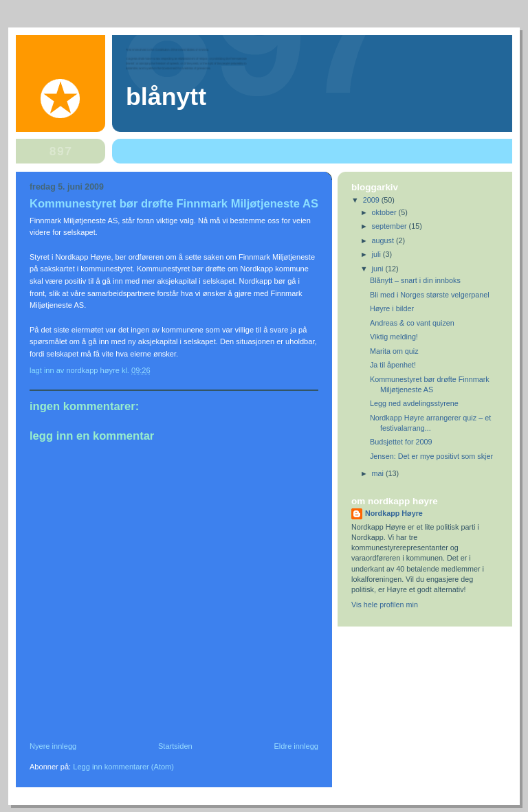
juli (377, 254)
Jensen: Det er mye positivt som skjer (431, 456)
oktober (385, 212)
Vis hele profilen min (385, 605)
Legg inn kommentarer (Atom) (123, 767)
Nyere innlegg (53, 746)
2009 (372, 200)
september (390, 226)
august (384, 240)
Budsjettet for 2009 (401, 442)
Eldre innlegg (297, 746)
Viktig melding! (394, 337)
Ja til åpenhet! (393, 365)
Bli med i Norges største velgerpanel (430, 295)
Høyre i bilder (392, 308)
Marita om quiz (394, 351)
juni (379, 269)
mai (379, 473)
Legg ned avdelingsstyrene (414, 403)
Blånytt (166, 97)
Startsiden (175, 746)
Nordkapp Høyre (394, 513)
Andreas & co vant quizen (412, 323)
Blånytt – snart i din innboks (415, 280)
